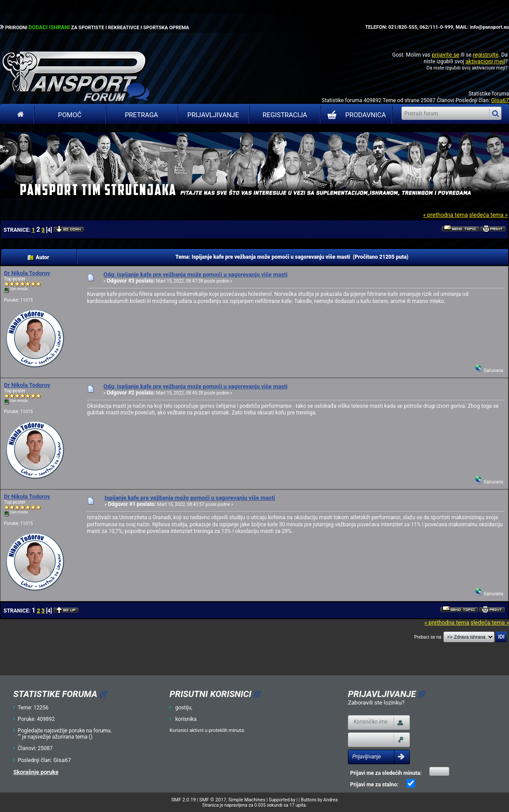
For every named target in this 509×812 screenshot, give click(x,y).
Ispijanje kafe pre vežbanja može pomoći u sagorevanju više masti (190, 498)
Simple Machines (247, 800)
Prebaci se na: (428, 637)
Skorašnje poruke (36, 772)
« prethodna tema (445, 215)
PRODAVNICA (355, 115)
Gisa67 (500, 100)
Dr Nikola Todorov (27, 273)
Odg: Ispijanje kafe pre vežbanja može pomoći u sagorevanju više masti (196, 274)
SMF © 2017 (213, 800)
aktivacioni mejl (485, 61)
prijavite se (445, 55)
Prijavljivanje (213, 115)
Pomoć (70, 115)
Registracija (285, 115)
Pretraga (141, 115)
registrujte (486, 55)
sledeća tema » (488, 215)
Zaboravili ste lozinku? (376, 703)
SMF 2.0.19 (183, 800)
